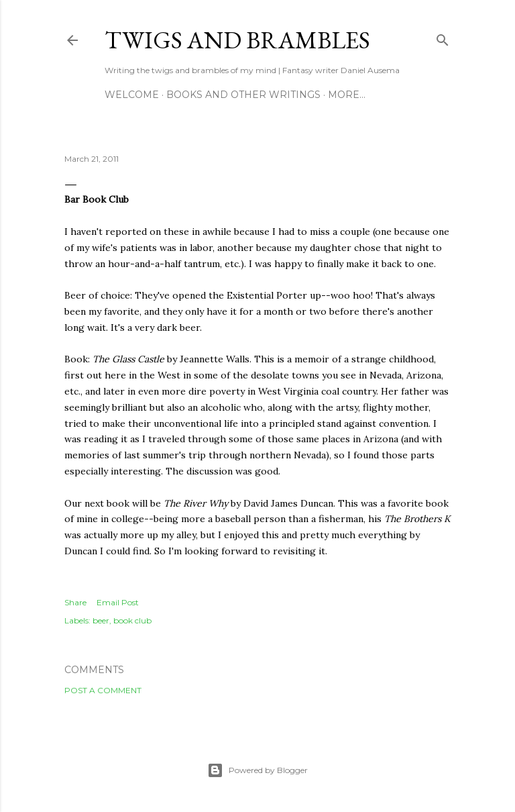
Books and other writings (243, 95)
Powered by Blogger (257, 770)
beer (101, 620)
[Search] (443, 37)
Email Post (118, 602)
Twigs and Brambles (237, 40)
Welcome (132, 95)
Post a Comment (103, 690)
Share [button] (75, 602)
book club (132, 620)
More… (347, 95)
